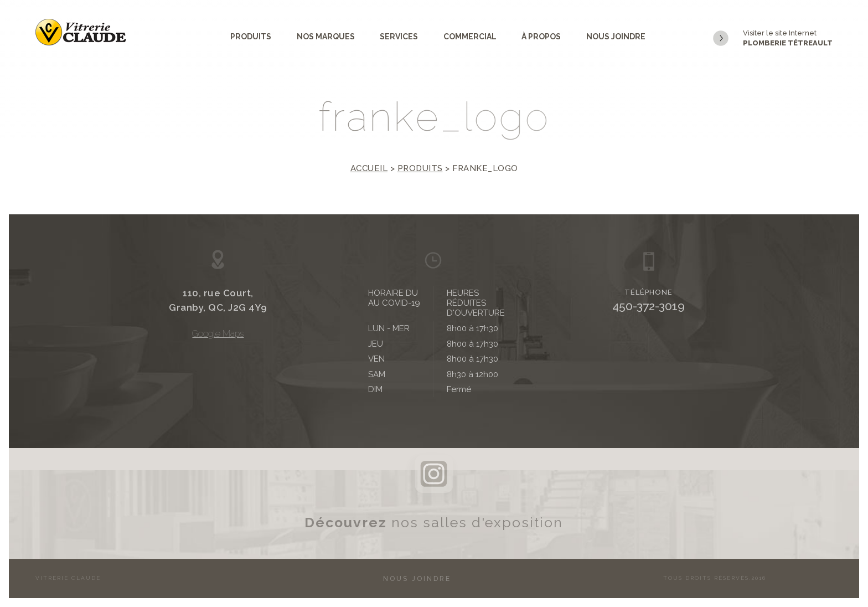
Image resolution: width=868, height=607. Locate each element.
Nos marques (326, 37)
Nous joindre (616, 37)
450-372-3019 (649, 306)
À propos (541, 37)
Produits (251, 37)
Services (399, 37)
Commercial (470, 37)
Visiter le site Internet (773, 38)
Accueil (369, 168)
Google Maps (218, 334)
